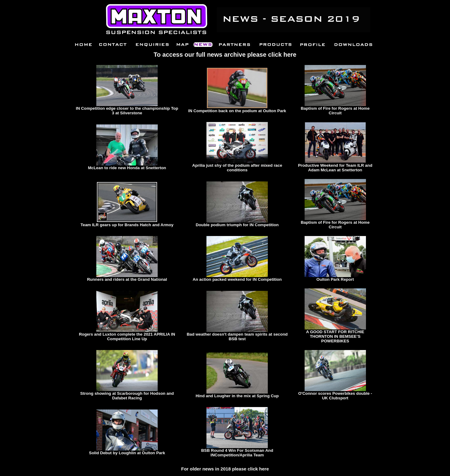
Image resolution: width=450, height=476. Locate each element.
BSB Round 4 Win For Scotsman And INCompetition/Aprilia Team (237, 453)
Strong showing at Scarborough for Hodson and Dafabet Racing (127, 396)
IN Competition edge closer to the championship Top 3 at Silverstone (127, 111)
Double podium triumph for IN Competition (237, 225)
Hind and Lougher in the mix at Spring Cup (237, 396)
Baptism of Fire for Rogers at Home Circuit (335, 111)
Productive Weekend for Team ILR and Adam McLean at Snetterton (335, 168)
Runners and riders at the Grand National (127, 279)
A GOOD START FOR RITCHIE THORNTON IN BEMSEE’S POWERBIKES (335, 336)
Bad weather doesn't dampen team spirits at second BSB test (237, 337)
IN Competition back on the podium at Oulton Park (237, 111)
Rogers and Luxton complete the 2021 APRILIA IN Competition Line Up (127, 337)
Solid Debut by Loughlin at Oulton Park (127, 453)
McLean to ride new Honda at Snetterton (127, 168)
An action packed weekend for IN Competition (237, 279)
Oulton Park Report (335, 279)
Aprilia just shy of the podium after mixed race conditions (237, 168)
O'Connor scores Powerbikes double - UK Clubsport (335, 396)
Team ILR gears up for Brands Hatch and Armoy (127, 225)
